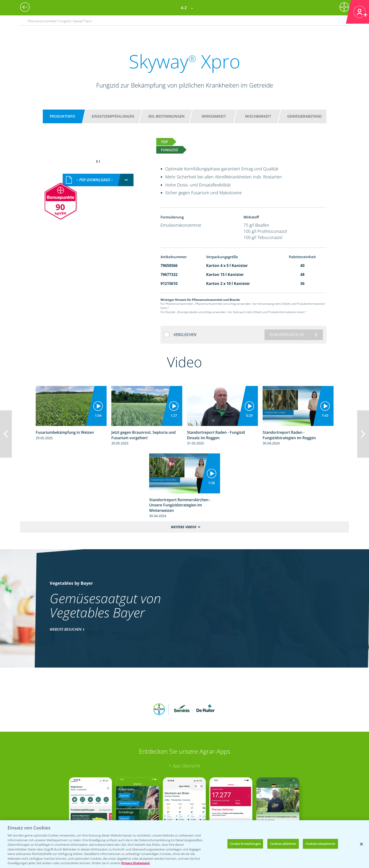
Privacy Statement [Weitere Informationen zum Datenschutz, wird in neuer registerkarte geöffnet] (136, 863)
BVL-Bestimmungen (167, 116)
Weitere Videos (184, 527)
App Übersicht (186, 735)
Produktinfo (62, 116)
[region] (184, 844)
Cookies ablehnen (283, 844)
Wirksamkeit (214, 116)
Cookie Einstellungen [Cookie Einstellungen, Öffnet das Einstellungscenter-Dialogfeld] (245, 844)
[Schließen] (361, 844)
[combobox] (98, 175)
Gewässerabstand (304, 116)
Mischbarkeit (258, 116)
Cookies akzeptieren (320, 844)
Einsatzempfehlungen (113, 116)
